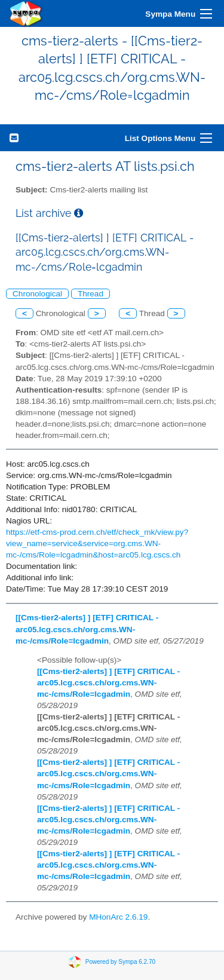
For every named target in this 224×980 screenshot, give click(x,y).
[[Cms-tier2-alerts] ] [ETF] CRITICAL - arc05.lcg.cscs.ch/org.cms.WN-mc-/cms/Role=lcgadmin (87, 629)
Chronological (37, 294)
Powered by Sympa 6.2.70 (120, 962)
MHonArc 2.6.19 (118, 917)
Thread (90, 294)
